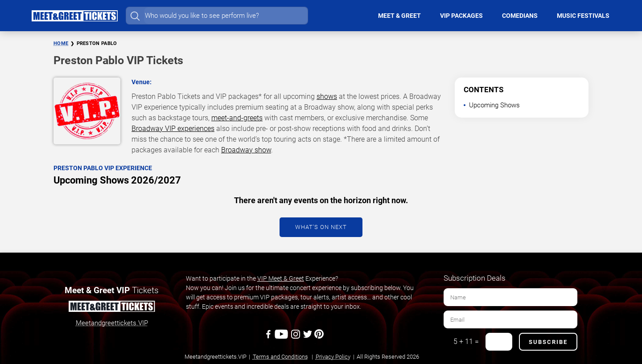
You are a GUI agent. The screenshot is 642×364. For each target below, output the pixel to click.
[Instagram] (296, 337)
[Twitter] (308, 337)
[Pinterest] (319, 337)
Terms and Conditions (280, 357)
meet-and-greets (237, 118)
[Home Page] (74, 16)
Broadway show (246, 150)
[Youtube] (282, 337)
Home (61, 43)
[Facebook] (269, 337)
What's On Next (321, 227)
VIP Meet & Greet (281, 278)
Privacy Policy (333, 357)
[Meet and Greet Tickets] (111, 308)
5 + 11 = (466, 342)
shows (327, 96)
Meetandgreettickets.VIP (112, 323)
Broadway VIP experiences (173, 129)
